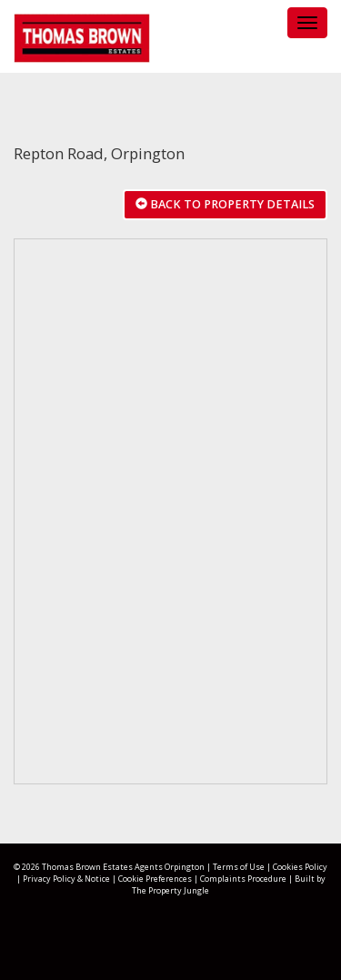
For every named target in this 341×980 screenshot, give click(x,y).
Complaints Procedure (243, 879)
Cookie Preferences (155, 879)
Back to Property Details (225, 204)
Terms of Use (239, 867)
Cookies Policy (300, 867)
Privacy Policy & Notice (66, 879)
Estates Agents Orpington (154, 867)
